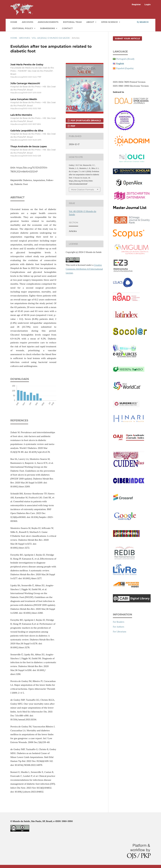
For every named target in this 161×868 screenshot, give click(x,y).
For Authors (119, 627)
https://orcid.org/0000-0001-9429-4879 (26, 140)
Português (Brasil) (125, 59)
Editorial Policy (23, 28)
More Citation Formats (82, 189)
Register (136, 4)
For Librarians (120, 632)
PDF (73, 126)
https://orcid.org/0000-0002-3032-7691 (26, 109)
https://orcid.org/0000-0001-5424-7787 (26, 77)
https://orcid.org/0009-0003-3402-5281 (26, 156)
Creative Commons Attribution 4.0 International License (84, 269)
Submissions (48, 28)
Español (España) (125, 68)
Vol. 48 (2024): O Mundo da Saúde (51, 38)
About (90, 22)
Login (148, 4)
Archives (28, 22)
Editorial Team (72, 22)
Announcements (48, 22)
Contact (67, 28)
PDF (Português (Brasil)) (85, 120)
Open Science (110, 22)
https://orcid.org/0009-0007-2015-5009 (26, 93)
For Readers (119, 622)
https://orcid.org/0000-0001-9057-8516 (26, 124)
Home (14, 22)
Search (143, 22)
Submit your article (127, 38)
